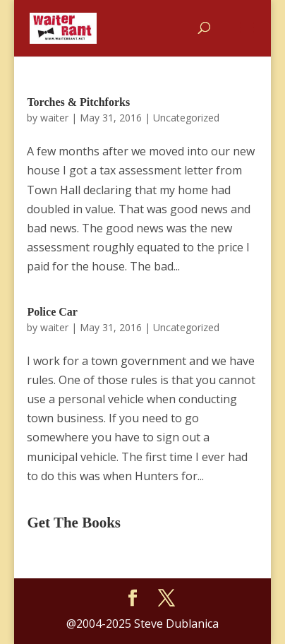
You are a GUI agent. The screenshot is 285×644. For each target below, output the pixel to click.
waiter (54, 118)
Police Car (52, 312)
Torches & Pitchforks (78, 102)
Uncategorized (186, 118)
